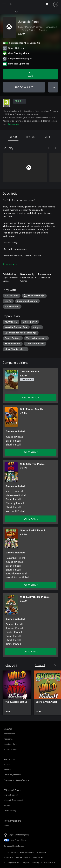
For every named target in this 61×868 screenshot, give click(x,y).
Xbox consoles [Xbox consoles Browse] (9, 734)
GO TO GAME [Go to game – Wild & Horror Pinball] (31, 519)
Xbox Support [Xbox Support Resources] (9, 764)
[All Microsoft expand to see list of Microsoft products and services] (4, 4)
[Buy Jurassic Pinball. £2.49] (30, 74)
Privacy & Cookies (27, 852)
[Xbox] (9, 12)
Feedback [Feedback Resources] (8, 769)
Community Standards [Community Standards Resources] (13, 775)
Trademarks (9, 857)
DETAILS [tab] (13, 137)
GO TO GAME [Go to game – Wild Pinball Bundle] (31, 452)
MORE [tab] (48, 137)
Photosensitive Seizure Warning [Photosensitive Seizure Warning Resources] (16, 780)
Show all (40, 665)
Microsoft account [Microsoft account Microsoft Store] (11, 795)
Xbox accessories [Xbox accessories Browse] (11, 749)
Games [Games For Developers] (7, 825)
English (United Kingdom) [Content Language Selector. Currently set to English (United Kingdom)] (19, 835)
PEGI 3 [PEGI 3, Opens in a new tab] (20, 101)
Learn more (14, 124)
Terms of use (41, 852)
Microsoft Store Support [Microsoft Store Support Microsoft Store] (13, 800)
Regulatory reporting (31, 862)
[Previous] (49, 148)
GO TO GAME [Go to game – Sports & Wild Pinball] (31, 585)
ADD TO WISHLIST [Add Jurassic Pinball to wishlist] (24, 87)
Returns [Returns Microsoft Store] (7, 805)
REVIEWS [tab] (30, 137)
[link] (17, 693)
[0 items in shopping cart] (48, 4)
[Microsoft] (30, 2)
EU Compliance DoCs (12, 862)
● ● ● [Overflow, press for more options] (53, 87)
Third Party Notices (23, 857)
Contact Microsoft (11, 852)
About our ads (38, 857)
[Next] (55, 148)
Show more (10, 264)
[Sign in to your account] (56, 4)
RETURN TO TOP (31, 398)
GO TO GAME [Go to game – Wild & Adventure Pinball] (31, 652)
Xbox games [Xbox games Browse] (9, 739)
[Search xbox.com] (11, 4)
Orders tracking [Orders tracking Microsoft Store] (10, 810)
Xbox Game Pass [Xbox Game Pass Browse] (10, 744)
